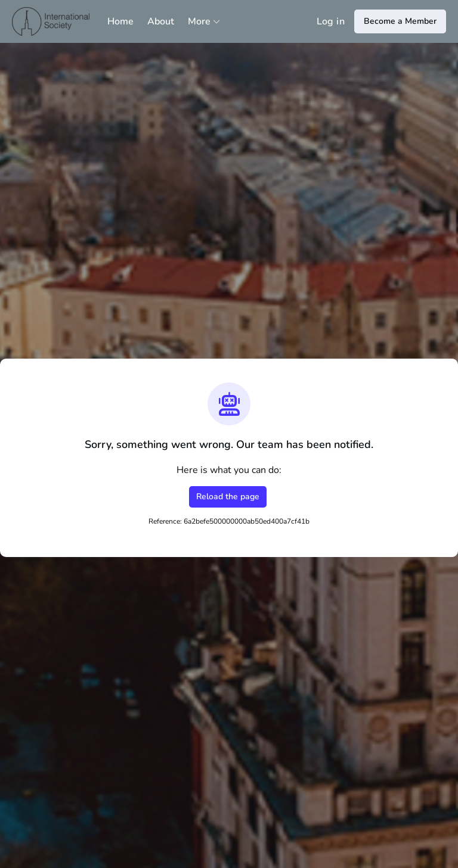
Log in (331, 21)
